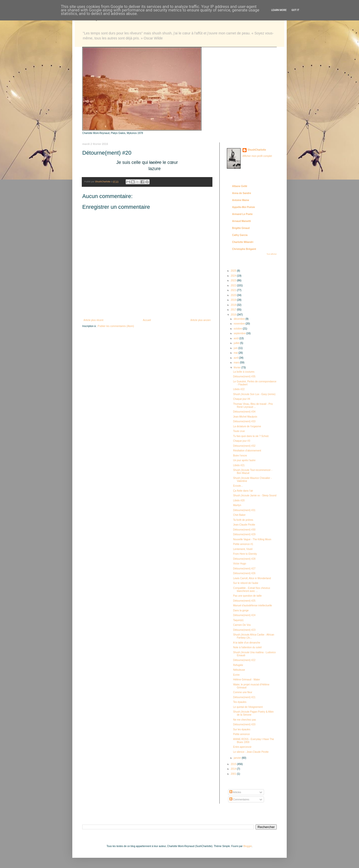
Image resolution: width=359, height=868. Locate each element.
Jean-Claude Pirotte (244, 525)
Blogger (248, 846)
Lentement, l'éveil (243, 549)
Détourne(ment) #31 (244, 510)
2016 (234, 315)
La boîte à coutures (244, 372)
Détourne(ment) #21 (244, 697)
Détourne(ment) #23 (244, 630)
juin (236, 348)
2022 (234, 285)
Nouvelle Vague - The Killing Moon (252, 539)
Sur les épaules (242, 729)
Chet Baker (239, 515)
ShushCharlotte (257, 150)
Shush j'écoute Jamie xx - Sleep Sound (255, 495)
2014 (234, 769)
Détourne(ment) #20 (244, 724)
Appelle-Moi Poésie (244, 207)
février (237, 368)
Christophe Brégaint (244, 249)
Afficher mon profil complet (257, 156)
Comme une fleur (243, 692)
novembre (239, 324)
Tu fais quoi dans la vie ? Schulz (251, 436)
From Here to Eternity (245, 554)
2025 (234, 271)
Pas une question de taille (247, 596)
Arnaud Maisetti (241, 221)
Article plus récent (93, 320)
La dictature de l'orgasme (247, 426)
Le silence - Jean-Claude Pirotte (251, 752)
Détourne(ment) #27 (244, 569)
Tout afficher (272, 254)
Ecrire (236, 675)
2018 (234, 305)
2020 (234, 295)
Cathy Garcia (240, 235)
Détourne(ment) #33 (244, 421)
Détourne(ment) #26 (244, 573)
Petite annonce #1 (243, 544)
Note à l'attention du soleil (247, 647)
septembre (240, 333)
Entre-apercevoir (242, 747)
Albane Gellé (240, 186)
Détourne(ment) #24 (244, 615)
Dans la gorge (241, 610)
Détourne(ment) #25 (244, 601)
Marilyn (237, 505)
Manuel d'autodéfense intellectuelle (253, 605)
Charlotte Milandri (243, 242)
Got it (295, 10)
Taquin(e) (238, 620)
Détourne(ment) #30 (244, 530)
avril (236, 358)
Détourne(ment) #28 (244, 559)
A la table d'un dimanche (247, 643)
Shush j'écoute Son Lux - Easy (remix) (254, 394)
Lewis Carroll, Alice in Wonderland (252, 578)
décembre (239, 319)
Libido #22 (239, 389)
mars (237, 363)
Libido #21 (239, 465)
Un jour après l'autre (244, 460)
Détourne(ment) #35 (244, 377)
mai (236, 353)
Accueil (147, 320)
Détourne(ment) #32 (244, 446)
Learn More (279, 10)
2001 (234, 774)
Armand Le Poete (242, 214)
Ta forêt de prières (243, 520)
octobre (238, 329)
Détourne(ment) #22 (244, 660)
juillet (237, 343)
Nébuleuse (239, 670)
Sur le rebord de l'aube (246, 583)
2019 (234, 300)
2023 (234, 280)
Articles (235, 792)
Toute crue (239, 431)
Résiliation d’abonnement (247, 451)
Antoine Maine (241, 200)
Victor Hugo (240, 564)
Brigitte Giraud (241, 228)
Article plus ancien (201, 320)
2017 (234, 310)
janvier (238, 758)
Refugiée (238, 665)
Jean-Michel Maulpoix (245, 417)
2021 (234, 290)
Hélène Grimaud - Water (247, 680)
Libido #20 (239, 500)
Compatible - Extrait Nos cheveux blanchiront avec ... (252, 590)
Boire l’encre (240, 456)
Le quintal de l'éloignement (248, 707)
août (236, 338)
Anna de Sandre (242, 193)
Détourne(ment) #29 (244, 534)
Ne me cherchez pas (245, 720)
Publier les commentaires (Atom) (116, 326)
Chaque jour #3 (242, 441)
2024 (234, 276)
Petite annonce (241, 734)
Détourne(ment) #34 (244, 412)
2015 (234, 764)
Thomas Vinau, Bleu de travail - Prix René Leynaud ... (253, 405)
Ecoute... (238, 486)
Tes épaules (240, 702)
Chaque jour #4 (242, 399)
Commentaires (239, 800)
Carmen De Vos (242, 625)
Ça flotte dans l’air (243, 491)
